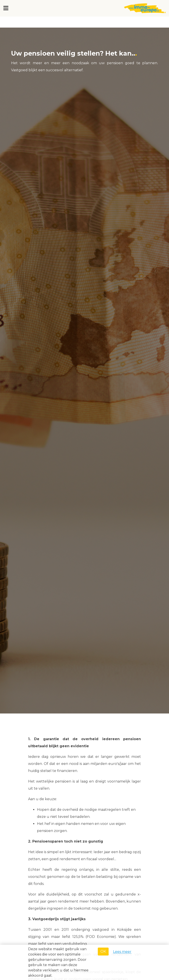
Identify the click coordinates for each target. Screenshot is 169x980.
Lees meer (122, 952)
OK (103, 951)
